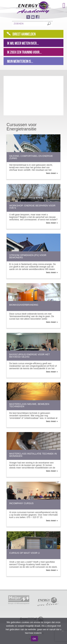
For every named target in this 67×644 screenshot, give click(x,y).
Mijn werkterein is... (20, 61)
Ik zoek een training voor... (24, 52)
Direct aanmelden (24, 34)
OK (34, 639)
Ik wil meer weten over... (23, 43)
